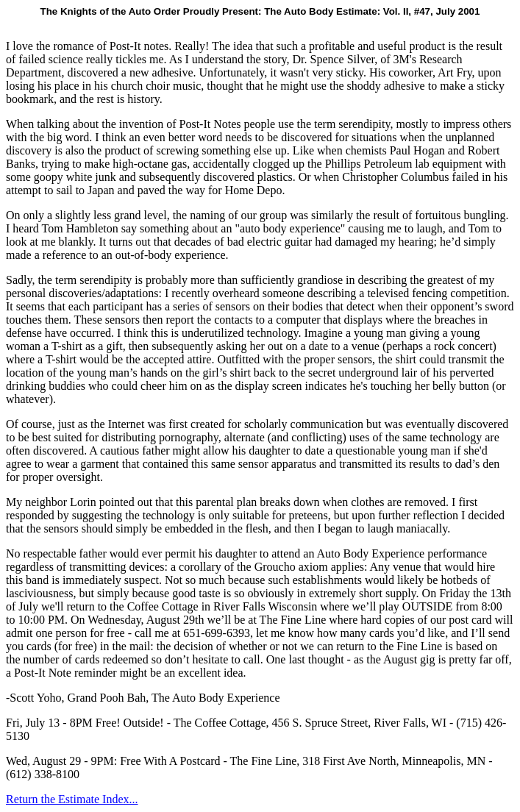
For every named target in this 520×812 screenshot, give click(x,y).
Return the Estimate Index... (72, 799)
